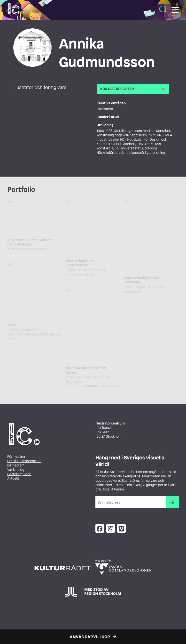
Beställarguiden (19, 474)
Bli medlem (16, 465)
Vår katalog (16, 470)
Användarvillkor (90, 637)
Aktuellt (13, 478)
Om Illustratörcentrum (24, 461)
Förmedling (16, 457)
